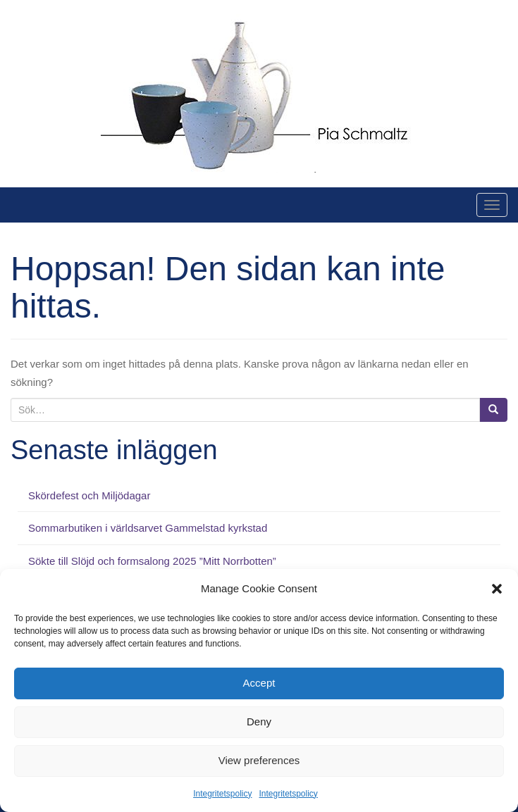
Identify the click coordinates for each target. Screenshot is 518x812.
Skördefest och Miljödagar (89, 495)
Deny (259, 722)
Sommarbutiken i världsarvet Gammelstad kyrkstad (148, 528)
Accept (259, 683)
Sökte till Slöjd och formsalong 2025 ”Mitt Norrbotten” (152, 561)
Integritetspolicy (222, 794)
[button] (497, 589)
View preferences (259, 760)
